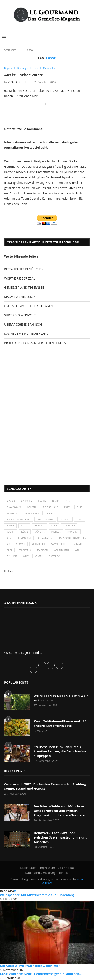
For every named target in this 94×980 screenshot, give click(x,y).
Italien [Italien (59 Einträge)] (24, 526)
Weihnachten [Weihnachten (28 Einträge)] (61, 550)
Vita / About (66, 868)
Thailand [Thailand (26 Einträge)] (77, 544)
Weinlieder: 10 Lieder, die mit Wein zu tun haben (61, 698)
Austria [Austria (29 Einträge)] (11, 501)
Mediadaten (28, 868)
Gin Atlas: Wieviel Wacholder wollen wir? (30, 966)
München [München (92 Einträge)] (73, 532)
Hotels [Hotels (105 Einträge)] (10, 526)
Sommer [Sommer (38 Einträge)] (21, 544)
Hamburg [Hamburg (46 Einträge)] (65, 519)
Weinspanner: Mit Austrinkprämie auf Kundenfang (37, 895)
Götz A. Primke (18, 82)
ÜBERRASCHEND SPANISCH (23, 324)
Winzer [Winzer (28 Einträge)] (39, 556)
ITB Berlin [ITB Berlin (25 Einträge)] (40, 526)
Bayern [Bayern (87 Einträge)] (42, 501)
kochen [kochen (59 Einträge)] (11, 532)
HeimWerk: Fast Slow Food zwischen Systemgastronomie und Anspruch (61, 837)
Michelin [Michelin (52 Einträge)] (56, 532)
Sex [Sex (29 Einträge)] (8, 544)
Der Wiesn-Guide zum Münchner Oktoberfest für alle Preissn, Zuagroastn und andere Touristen (60, 811)
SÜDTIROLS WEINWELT (20, 315)
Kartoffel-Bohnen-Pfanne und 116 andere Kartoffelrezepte (60, 723)
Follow (9, 571)
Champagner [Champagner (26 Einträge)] (14, 507)
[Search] (90, 36)
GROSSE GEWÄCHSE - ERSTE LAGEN (28, 306)
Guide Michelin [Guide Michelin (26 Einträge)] (45, 519)
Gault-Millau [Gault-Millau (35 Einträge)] (33, 513)
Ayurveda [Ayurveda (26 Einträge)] (27, 501)
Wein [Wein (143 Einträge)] (78, 550)
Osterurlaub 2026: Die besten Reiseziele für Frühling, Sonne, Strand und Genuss (46, 786)
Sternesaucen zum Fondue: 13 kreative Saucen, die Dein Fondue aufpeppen (60, 751)
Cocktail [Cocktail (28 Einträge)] (32, 507)
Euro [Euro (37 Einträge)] (80, 507)
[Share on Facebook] (45, 104)
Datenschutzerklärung (40, 873)
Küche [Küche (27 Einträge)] (25, 532)
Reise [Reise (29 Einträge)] (9, 538)
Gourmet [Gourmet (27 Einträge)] (52, 513)
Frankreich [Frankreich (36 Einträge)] (13, 513)
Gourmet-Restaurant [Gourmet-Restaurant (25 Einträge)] (19, 519)
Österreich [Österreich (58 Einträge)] (55, 556)
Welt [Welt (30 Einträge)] (26, 556)
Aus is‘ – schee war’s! (23, 75)
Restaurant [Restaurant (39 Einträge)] (25, 538)
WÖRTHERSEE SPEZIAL (20, 278)
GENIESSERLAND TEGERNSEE (24, 287)
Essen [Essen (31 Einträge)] (67, 507)
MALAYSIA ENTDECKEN (20, 297)
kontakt (64, 873)
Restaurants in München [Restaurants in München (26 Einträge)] (72, 538)
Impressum (47, 868)
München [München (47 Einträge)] (40, 532)
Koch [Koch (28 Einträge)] (54, 526)
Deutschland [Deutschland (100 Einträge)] (50, 507)
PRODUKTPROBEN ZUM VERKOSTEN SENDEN (35, 343)
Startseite (10, 50)
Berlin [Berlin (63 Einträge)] (56, 501)
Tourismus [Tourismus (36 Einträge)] (25, 550)
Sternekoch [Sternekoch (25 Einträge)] (38, 544)
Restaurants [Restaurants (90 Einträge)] (45, 538)
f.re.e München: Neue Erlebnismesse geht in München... (41, 974)
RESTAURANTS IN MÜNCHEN (24, 269)
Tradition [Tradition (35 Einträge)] (42, 550)
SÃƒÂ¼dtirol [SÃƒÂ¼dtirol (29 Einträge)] (58, 544)
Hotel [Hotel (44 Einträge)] (80, 519)
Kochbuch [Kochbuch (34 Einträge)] (69, 526)
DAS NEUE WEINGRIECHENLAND (26, 334)
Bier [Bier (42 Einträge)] (68, 501)
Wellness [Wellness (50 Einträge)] (12, 556)
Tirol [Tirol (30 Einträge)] (9, 550)
